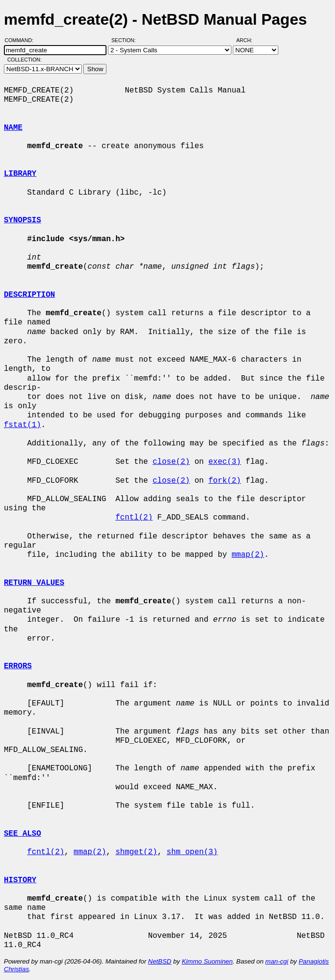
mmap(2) (248, 555)
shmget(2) (136, 852)
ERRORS (18, 666)
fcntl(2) (134, 518)
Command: (22, 40)
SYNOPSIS (23, 220)
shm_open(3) (192, 852)
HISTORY (20, 880)
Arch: (249, 40)
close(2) (171, 462)
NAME (13, 128)
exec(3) (224, 462)
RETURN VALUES (34, 583)
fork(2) (224, 481)
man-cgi (277, 961)
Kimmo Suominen (207, 961)
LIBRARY (20, 174)
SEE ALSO (23, 834)
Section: (126, 40)
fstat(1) (23, 425)
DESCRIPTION (30, 295)
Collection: (24, 60)
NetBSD (160, 961)
